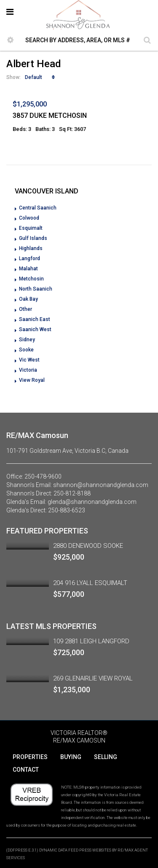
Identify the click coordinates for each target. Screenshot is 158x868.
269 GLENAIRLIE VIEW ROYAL (93, 678)
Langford (29, 258)
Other (25, 309)
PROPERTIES (30, 757)
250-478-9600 (43, 476)
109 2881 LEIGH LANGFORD (91, 641)
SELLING (106, 757)
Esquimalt (31, 228)
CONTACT (26, 770)
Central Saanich (38, 208)
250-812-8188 (72, 493)
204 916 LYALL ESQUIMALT (90, 583)
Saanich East (35, 319)
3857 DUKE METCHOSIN (50, 116)
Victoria (28, 370)
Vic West (29, 360)
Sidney (27, 340)
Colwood (29, 218)
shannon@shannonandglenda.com (101, 485)
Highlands (31, 248)
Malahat (28, 269)
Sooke (26, 350)
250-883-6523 (67, 510)
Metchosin (31, 279)
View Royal (32, 380)
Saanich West (35, 329)
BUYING (71, 757)
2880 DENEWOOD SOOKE (88, 546)
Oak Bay (28, 299)
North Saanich (36, 289)
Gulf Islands (33, 238)
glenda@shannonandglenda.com (92, 502)
